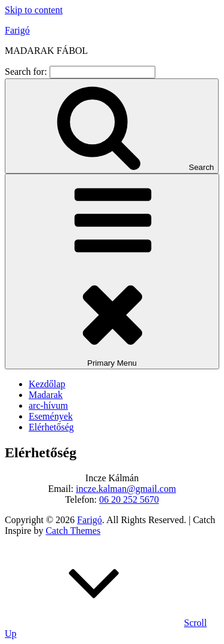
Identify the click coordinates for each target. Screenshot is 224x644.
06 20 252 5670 (129, 499)
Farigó (17, 30)
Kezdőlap (47, 384)
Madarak (46, 395)
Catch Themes (73, 531)
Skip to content (34, 10)
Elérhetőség (51, 427)
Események (51, 416)
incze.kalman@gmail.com (126, 489)
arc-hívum (48, 405)
